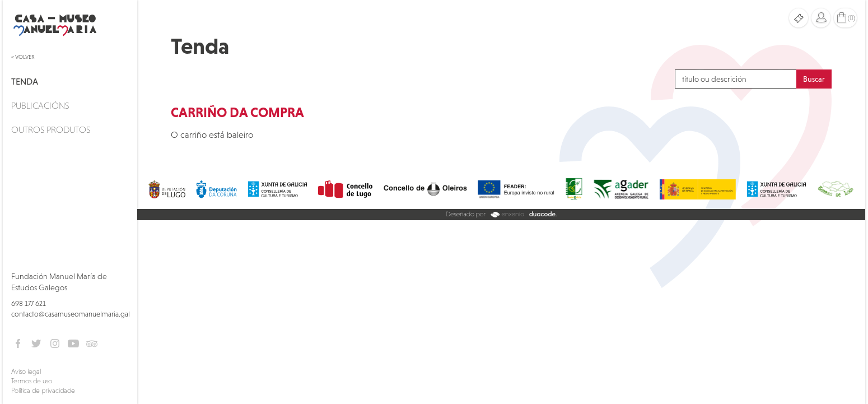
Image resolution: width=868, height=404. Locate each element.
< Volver (23, 57)
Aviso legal (26, 372)
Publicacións (40, 105)
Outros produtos (51, 129)
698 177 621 (29, 303)
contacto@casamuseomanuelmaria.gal (71, 314)
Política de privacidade (43, 391)
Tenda (25, 81)
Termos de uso (32, 381)
